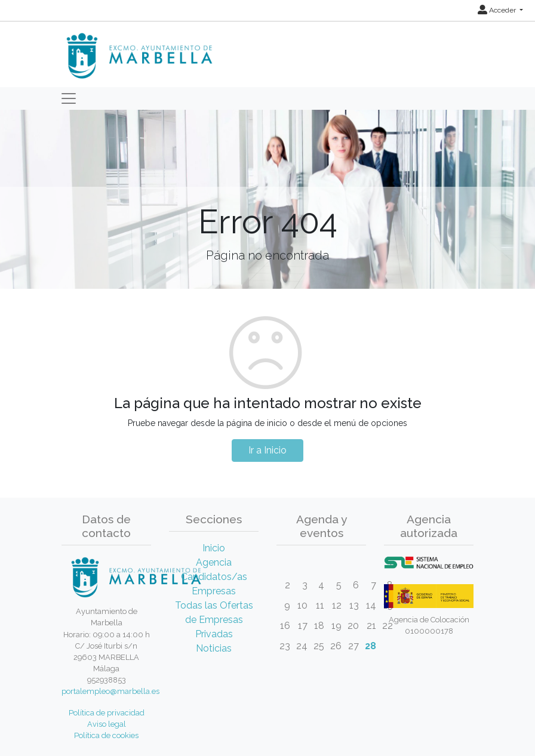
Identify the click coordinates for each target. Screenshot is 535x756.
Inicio (214, 548)
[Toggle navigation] (69, 98)
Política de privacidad (107, 713)
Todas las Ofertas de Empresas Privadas (214, 620)
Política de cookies (106, 735)
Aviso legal (107, 724)
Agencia (214, 562)
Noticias (214, 648)
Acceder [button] (498, 10)
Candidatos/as (214, 577)
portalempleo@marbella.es (110, 691)
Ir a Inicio (267, 450)
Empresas (214, 591)
